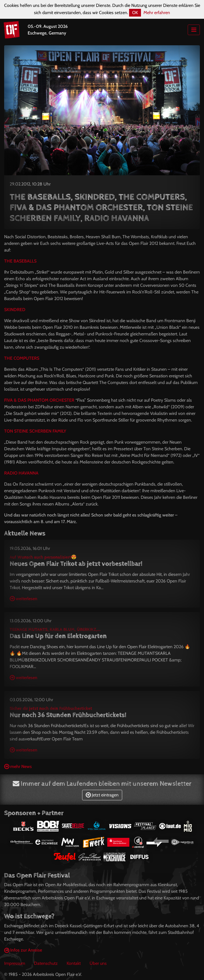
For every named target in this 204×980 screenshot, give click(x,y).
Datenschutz (46, 963)
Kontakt (74, 963)
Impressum (15, 963)
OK (135, 13)
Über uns (98, 963)
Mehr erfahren (157, 13)
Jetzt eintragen (102, 795)
